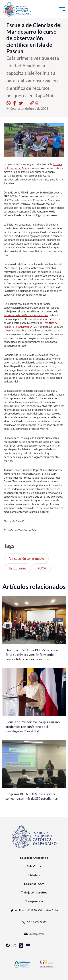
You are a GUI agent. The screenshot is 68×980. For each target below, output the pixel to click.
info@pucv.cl (34, 934)
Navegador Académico (34, 858)
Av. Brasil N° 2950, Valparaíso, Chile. (34, 910)
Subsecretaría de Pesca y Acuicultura (26, 315)
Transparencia (34, 901)
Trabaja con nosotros (34, 892)
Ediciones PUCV (34, 884)
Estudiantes (18, 568)
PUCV (42, 568)
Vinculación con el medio (27, 558)
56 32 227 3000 (34, 922)
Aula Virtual (34, 866)
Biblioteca (34, 875)
